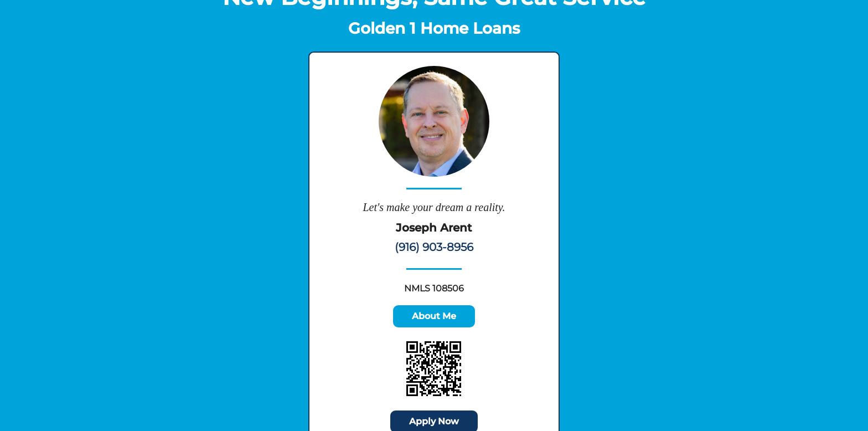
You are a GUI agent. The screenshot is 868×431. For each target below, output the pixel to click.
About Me (434, 316)
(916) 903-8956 (434, 247)
